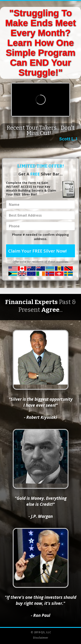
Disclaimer (41, 638)
